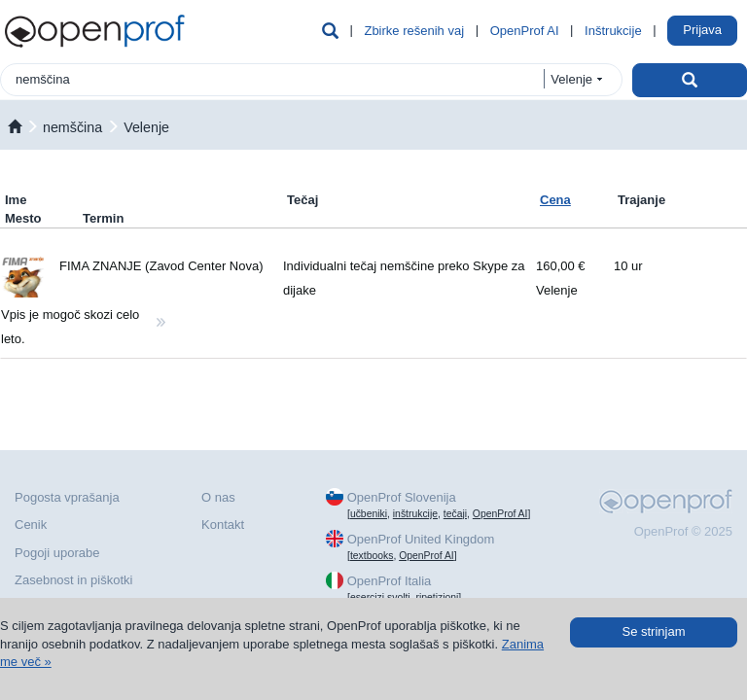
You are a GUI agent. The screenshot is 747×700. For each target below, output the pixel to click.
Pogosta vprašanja (67, 497)
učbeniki (369, 514)
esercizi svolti (380, 597)
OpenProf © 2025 (683, 531)
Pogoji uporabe (57, 553)
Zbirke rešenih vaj (414, 31)
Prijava (702, 30)
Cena (555, 200)
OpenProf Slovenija (402, 497)
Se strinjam (653, 631)
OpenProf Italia (390, 581)
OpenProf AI (525, 31)
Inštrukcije (613, 31)
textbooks (372, 556)
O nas (218, 497)
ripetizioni (437, 597)
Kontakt (223, 525)
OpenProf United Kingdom (421, 539)
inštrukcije (415, 514)
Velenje (146, 127)
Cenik (31, 525)
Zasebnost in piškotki (73, 580)
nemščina (72, 127)
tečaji (455, 514)
